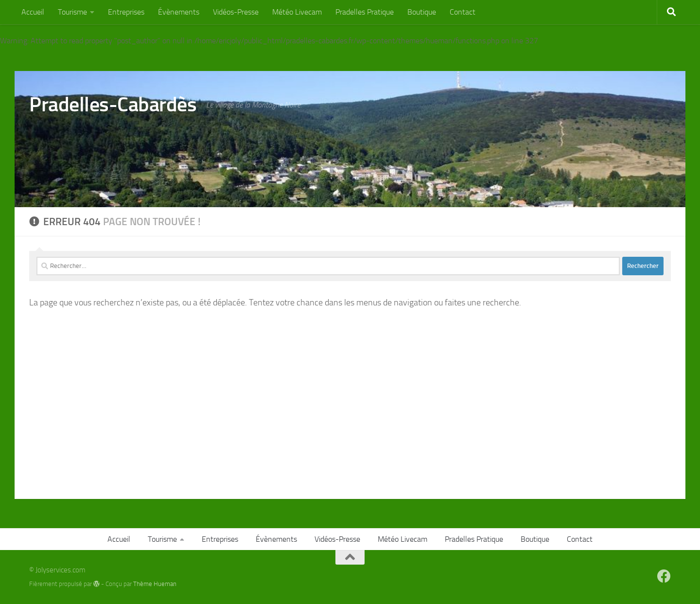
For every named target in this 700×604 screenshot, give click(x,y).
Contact (463, 12)
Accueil (33, 12)
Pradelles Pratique (365, 12)
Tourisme (72, 12)
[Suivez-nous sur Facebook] (664, 576)
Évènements (179, 12)
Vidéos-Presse (236, 12)
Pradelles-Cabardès (113, 105)
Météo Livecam (297, 12)
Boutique (422, 12)
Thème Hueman (155, 584)
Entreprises (126, 12)
